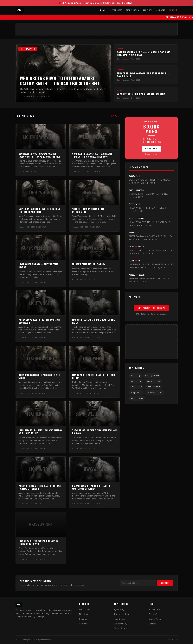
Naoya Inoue (136, 393)
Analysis (161, 10)
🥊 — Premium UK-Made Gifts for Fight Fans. (96, 3)
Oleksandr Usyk (153, 381)
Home (103, 10)
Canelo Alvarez (153, 387)
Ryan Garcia (136, 381)
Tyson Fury (135, 375)
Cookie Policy (155, 619)
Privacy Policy (155, 610)
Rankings (148, 10)
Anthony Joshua (152, 375)
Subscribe (165, 583)
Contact (152, 624)
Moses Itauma (137, 398)
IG (169, 640)
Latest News (116, 10)
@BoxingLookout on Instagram (151, 308)
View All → (115, 116)
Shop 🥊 (173, 10)
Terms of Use (155, 614)
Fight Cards (132, 10)
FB (177, 640)
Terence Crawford (155, 393)
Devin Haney (136, 387)
